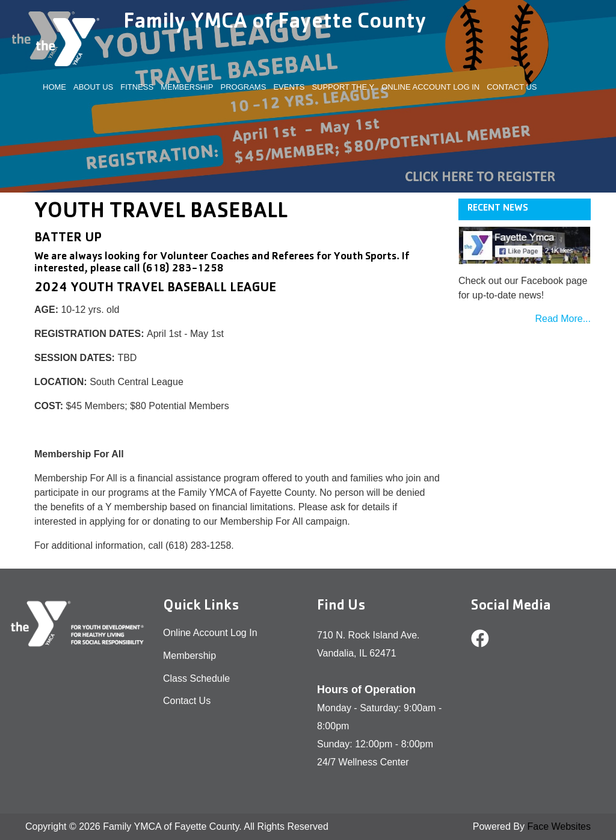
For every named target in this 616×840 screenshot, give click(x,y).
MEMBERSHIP (187, 87)
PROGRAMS (244, 87)
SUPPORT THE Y (343, 87)
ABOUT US (93, 87)
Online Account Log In (430, 87)
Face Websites (559, 826)
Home (54, 87)
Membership (189, 656)
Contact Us (512, 87)
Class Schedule (196, 678)
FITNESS (137, 87)
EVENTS (289, 87)
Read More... (563, 319)
